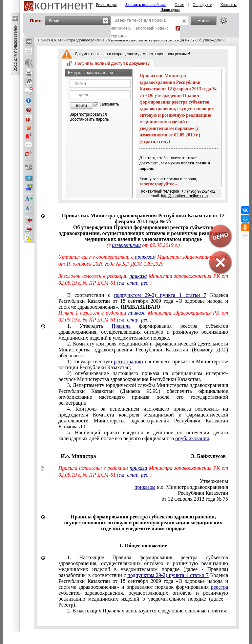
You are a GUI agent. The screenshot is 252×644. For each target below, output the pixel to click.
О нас (179, 5)
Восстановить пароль (89, 119)
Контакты (229, 5)
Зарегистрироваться (88, 114)
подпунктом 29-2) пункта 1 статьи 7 (160, 295)
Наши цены (170, 10)
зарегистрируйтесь (158, 184)
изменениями (126, 245)
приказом (145, 257)
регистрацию (128, 361)
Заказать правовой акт (146, 5)
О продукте (202, 5)
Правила (121, 326)
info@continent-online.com (184, 196)
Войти (81, 106)
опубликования (192, 438)
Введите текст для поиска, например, (140, 28)
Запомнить (109, 104)
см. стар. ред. (134, 283)
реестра (220, 587)
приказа (138, 276)
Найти (204, 21)
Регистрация (106, 5)
